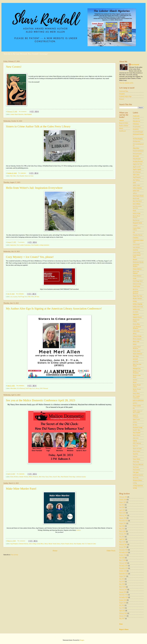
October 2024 (123, 500)
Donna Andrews (137, 269)
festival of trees (137, 284)
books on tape (137, 213)
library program (137, 339)
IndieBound (122, 131)
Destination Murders (136, 266)
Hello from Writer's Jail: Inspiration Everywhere (34, 188)
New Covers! (14, 67)
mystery (135, 380)
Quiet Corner (136, 419)
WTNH (135, 488)
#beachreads (136, 119)
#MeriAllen (13, 388)
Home (55, 551)
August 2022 (123, 523)
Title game (136, 472)
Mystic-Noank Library (67, 544)
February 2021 (123, 544)
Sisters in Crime (29, 176)
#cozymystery (137, 127)
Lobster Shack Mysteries (17, 114)
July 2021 (122, 537)
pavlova (135, 403)
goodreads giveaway (136, 293)
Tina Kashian (136, 470)
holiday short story (138, 307)
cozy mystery (14, 297)
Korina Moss (40, 544)
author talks (136, 191)
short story (136, 438)
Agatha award (137, 167)
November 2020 (124, 552)
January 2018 (123, 616)
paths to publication (138, 400)
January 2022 (123, 534)
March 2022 (123, 531)
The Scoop (136, 467)
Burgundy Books (137, 223)
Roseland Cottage (138, 427)
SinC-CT (84, 544)
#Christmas (136, 124)
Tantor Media (137, 459)
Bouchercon (136, 220)
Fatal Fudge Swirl (23, 297)
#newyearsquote (137, 154)
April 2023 (122, 510)
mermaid (135, 359)
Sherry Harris (137, 435)
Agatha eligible (137, 169)
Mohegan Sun (137, 369)
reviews (135, 422)
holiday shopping (138, 304)
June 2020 (122, 558)
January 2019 (123, 592)
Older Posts (111, 551)
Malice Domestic (34, 477)
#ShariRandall (137, 159)
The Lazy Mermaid (138, 464)
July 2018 (122, 605)
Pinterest (122, 99)
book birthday (137, 204)
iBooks (121, 128)
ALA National (21, 388)
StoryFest (135, 454)
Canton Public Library (137, 229)
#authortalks (136, 116)
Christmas (136, 238)
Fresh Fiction (136, 286)
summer (135, 457)
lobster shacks (137, 351)
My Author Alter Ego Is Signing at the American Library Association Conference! (54, 308)
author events (136, 185)
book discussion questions (137, 207)
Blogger (82, 640)
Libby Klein (136, 331)
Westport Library (137, 480)
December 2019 (124, 566)
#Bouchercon (136, 121)
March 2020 (123, 560)
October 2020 (123, 555)
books (134, 211)
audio (134, 183)
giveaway (135, 289)
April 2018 (122, 611)
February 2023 (123, 515)
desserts (135, 259)
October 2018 (123, 600)
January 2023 (123, 518)
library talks (136, 341)
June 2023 (122, 507)
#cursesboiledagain (138, 132)
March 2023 (123, 513)
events (135, 278)
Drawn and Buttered (136, 272)
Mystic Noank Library (54, 544)
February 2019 (123, 590)
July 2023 (122, 505)
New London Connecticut (24, 245)
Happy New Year (138, 296)
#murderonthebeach (138, 151)
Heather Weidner (24, 477)
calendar (135, 226)
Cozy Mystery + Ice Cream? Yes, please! (30, 257)
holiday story (136, 309)
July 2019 (122, 579)
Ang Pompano (14, 544)
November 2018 (124, 597)
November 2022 (124, 521)
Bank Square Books (138, 196)
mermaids (136, 362)
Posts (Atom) (14, 555)
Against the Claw (138, 164)
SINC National (44, 388)
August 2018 (123, 603)
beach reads (136, 198)
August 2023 (123, 502)
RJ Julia (37, 297)
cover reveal (136, 245)
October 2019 (123, 571)
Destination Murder (138, 262)
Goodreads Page (124, 91)
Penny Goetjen (137, 406)
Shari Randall (28, 114)
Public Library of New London (138, 412)
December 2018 (124, 595)
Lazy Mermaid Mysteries (137, 328)
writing (135, 483)
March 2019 (123, 587)
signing (135, 441)
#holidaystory (137, 141)
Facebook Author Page (125, 96)
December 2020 (124, 550)
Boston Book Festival (136, 217)
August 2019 (123, 576)
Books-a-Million (124, 126)
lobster (135, 344)
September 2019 (124, 574)
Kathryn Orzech (137, 317)
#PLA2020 (136, 156)
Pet (134, 408)
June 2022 (122, 526)
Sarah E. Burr (57, 477)
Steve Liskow (137, 451)
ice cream (135, 312)
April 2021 (122, 539)
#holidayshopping (138, 139)
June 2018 (122, 608)
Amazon (122, 120)
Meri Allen (13, 176)
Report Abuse (124, 629)
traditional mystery (81, 477)
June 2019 (122, 582)
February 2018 (123, 613)
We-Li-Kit (136, 478)
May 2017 (122, 619)
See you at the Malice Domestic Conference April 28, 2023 (40, 400)
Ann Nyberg (136, 180)
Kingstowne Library (136, 321)
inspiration (13, 245)
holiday (135, 301)
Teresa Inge (72, 477)
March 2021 (123, 542)
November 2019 (124, 568)
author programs (137, 188)
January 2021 (123, 547)
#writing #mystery (138, 161)
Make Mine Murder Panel (21, 488)
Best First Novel (137, 201)
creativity (135, 250)
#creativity (136, 129)
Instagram (122, 94)
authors (135, 193)
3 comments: (21, 242)
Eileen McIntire (14, 477)
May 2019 (122, 584)
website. (78, 530)
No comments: (23, 112)
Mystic (135, 382)
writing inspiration (44, 245)
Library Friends (137, 336)
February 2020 (123, 563)
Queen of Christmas (136, 416)
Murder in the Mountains (137, 372)
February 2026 (123, 497)
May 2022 (122, 529)
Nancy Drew (49, 477)
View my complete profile (126, 83)
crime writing (32, 544)
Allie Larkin (136, 175)
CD (134, 232)
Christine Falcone (23, 544)
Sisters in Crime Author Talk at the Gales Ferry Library (38, 126)
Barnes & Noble (124, 123)
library (37, 388)
